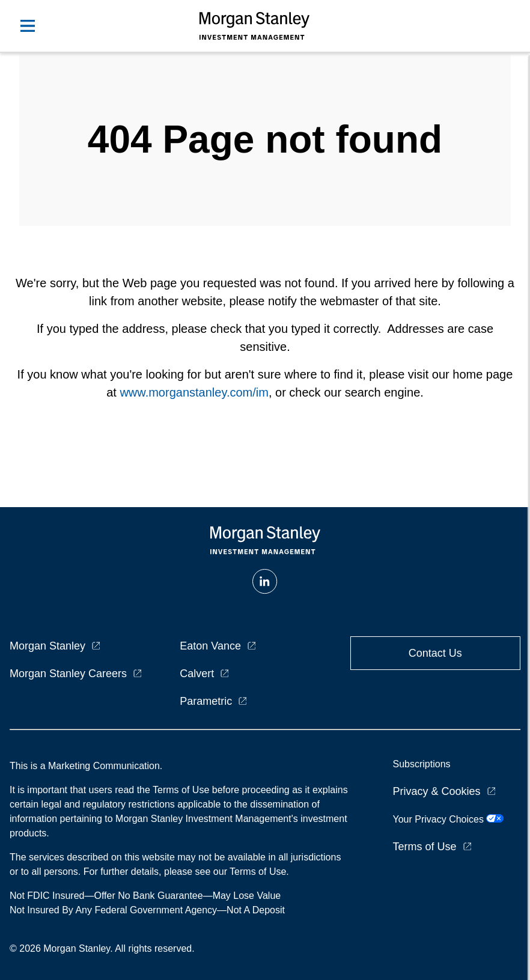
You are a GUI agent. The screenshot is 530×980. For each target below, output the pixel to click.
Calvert (197, 674)
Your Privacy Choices (448, 819)
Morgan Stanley (47, 646)
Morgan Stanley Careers (68, 674)
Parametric (206, 701)
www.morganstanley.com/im (194, 392)
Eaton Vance (210, 646)
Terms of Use (424, 847)
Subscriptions (421, 764)
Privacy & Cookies (436, 791)
